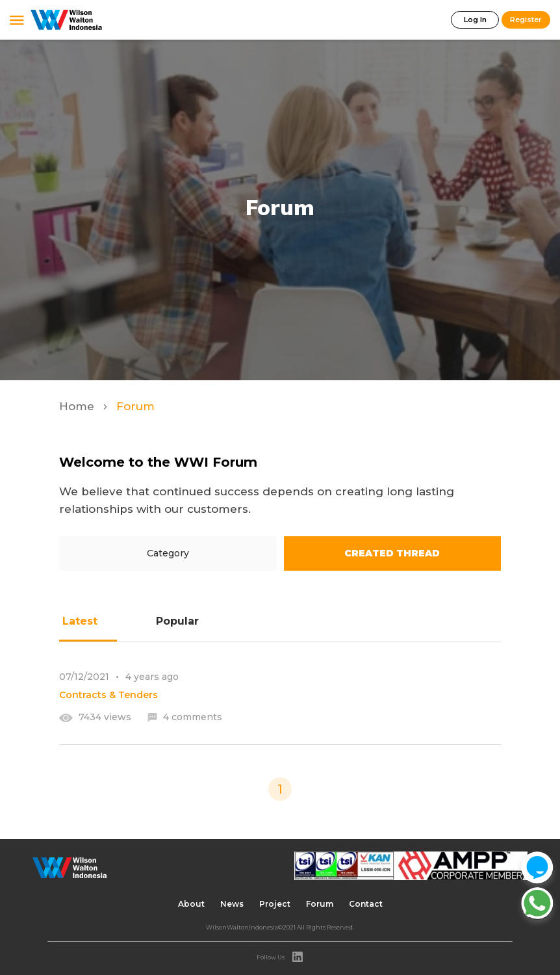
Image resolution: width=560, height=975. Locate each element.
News (232, 904)
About (191, 904)
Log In (475, 19)
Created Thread (392, 553)
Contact (366, 904)
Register (526, 19)
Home (78, 406)
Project (275, 904)
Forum (320, 904)
